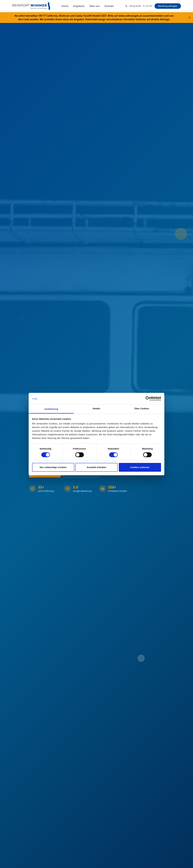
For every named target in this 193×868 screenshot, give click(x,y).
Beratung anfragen (168, 6)
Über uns (95, 6)
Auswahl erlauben (96, 467)
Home (65, 6)
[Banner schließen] (189, 18)
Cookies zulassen (140, 467)
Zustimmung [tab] (51, 409)
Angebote (79, 6)
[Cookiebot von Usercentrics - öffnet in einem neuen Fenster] (148, 399)
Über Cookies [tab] (142, 408)
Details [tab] (96, 408)
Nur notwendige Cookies (53, 467)
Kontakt (109, 6)
